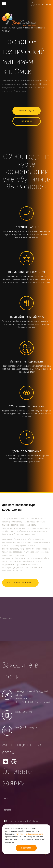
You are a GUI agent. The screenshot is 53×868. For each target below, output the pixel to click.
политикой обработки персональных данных (21, 823)
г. (20, 72)
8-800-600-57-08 (43, 5)
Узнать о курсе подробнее (20, 583)
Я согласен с (21, 823)
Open (4, 3)
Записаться (27, 121)
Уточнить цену (27, 111)
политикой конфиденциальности (29, 834)
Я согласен (26, 848)
